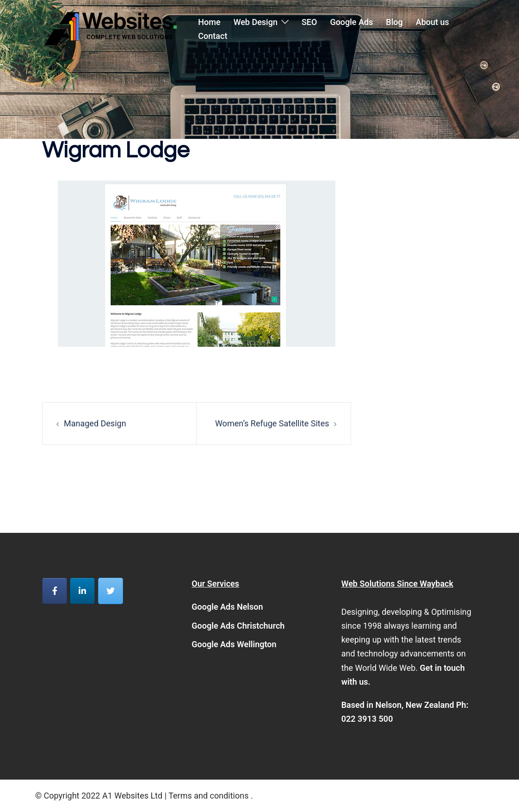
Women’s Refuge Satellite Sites (272, 423)
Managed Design (95, 423)
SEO (309, 22)
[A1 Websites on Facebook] (55, 591)
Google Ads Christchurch (238, 626)
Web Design (256, 22)
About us (432, 22)
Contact (213, 36)
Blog (394, 22)
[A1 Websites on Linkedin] (82, 591)
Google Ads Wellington (234, 644)
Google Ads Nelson (227, 607)
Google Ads (351, 22)
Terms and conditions (208, 796)
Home (209, 22)
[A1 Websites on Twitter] (111, 591)
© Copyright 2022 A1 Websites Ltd (100, 796)
